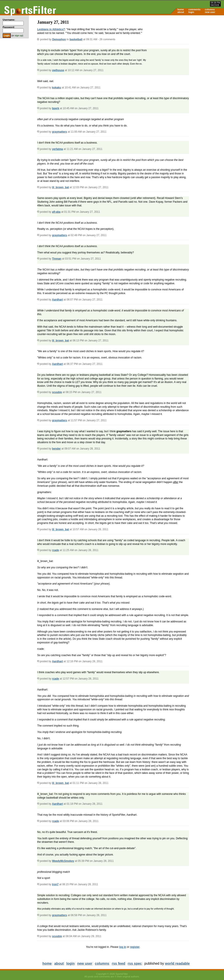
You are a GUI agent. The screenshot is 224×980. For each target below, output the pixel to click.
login (191, 12)
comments (194, 9)
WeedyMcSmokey (63, 861)
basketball (76, 39)
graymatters (60, 132)
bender (56, 449)
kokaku (57, 88)
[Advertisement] (187, 49)
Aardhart (58, 300)
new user (210, 12)
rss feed (118, 963)
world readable (177, 963)
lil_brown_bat (60, 187)
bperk (56, 108)
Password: (9, 27)
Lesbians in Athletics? (51, 29)
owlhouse (58, 70)
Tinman (57, 259)
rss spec (135, 963)
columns (210, 9)
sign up (19, 36)
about (181, 12)
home (181, 9)
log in (123, 947)
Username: (9, 20)
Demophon (59, 39)
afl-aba (56, 212)
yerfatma (58, 149)
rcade (56, 550)
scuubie (57, 392)
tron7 (55, 884)
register (135, 947)
